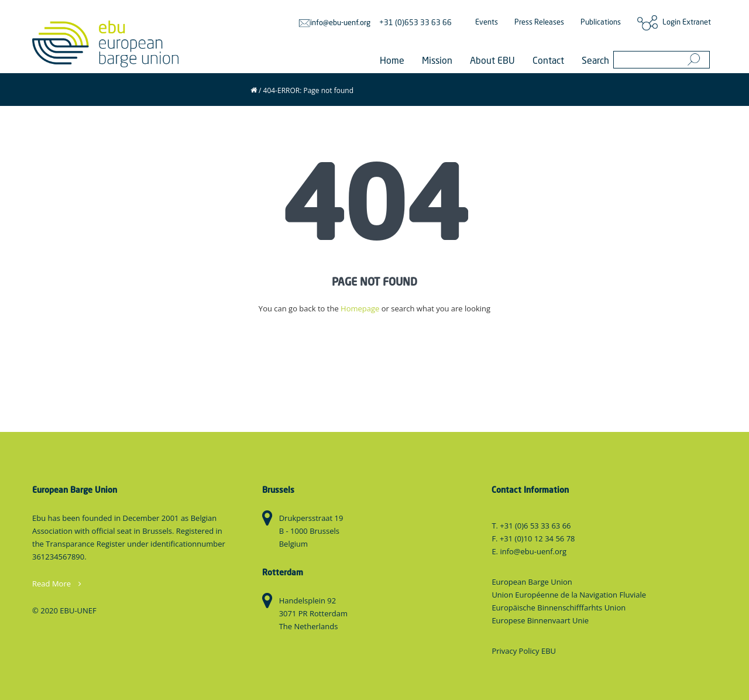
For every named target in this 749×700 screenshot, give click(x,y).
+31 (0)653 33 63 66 (415, 23)
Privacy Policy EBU (524, 651)
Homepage (360, 308)
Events (487, 23)
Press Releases (539, 23)
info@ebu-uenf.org (334, 23)
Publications (601, 23)
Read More (57, 584)
